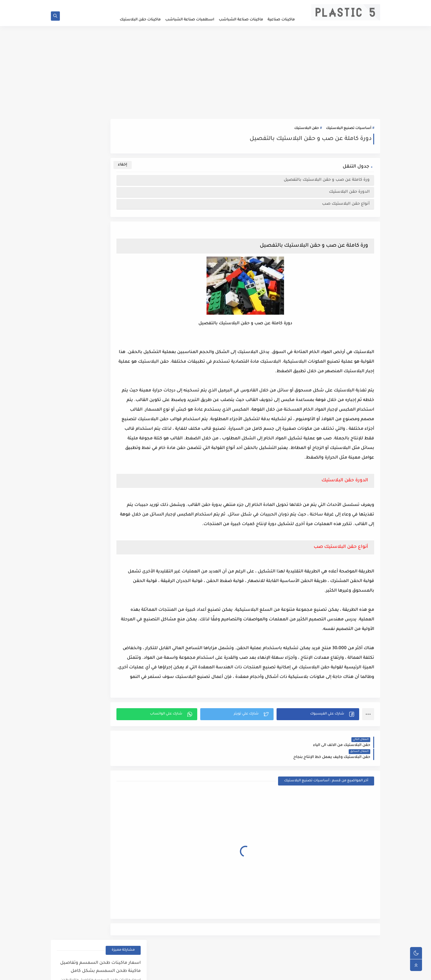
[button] (325, 746)
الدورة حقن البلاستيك (349, 195)
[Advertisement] (215, 76)
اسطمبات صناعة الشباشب (190, 20)
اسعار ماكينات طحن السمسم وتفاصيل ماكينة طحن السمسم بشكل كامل (100, 149)
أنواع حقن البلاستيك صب (346, 207)
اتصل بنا (229, 5)
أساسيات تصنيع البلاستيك (349, 131)
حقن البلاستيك (306, 131)
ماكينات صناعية (281, 20)
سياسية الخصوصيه (254, 5)
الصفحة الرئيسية (286, 5)
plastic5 (332, 972)
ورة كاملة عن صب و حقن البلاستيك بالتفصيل (327, 183)
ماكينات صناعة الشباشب (241, 20)
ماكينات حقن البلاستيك (140, 20)
